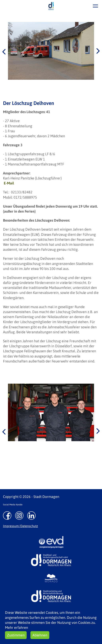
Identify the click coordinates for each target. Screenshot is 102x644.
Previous (4, 51)
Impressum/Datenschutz (20, 526)
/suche (84, 6)
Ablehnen (40, 635)
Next (98, 51)
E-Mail (9, 183)
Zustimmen (16, 635)
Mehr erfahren (17, 628)
